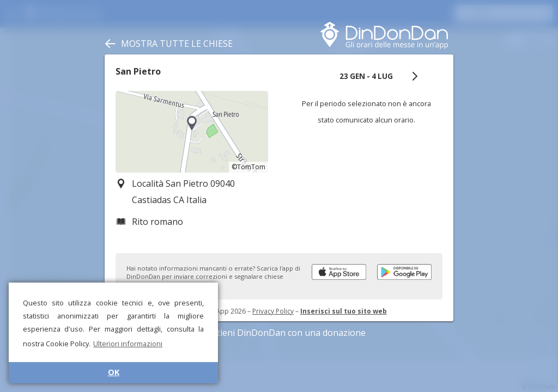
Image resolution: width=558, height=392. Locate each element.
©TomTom (248, 167)
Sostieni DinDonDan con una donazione (279, 333)
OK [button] (114, 372)
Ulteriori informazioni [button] (128, 344)
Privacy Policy (273, 311)
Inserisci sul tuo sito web (344, 311)
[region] (192, 132)
